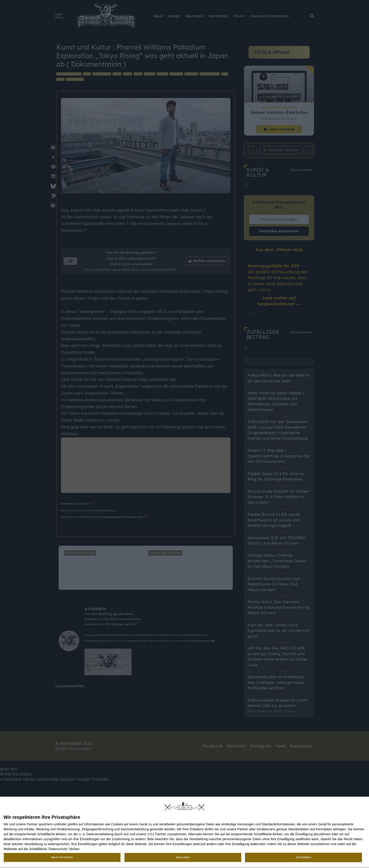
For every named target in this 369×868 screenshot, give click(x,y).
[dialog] (184, 832)
